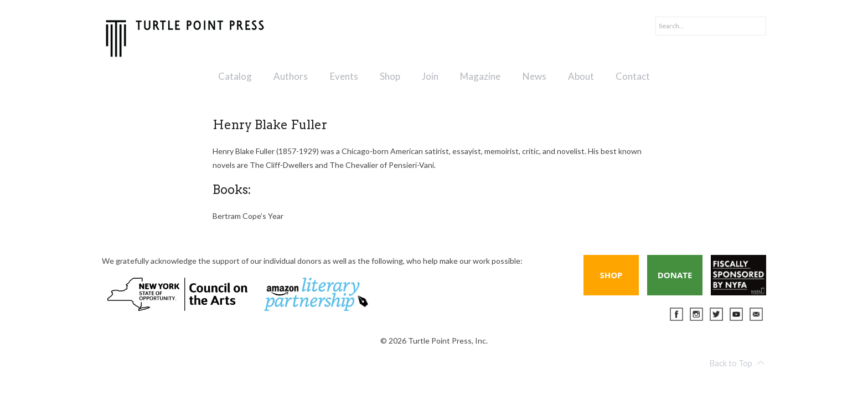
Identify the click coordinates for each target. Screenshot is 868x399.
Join (430, 76)
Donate (675, 275)
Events (344, 76)
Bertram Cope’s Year (248, 216)
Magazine (480, 76)
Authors (291, 76)
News (534, 76)
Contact (633, 76)
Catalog (235, 76)
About (581, 76)
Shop (390, 76)
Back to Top (737, 363)
